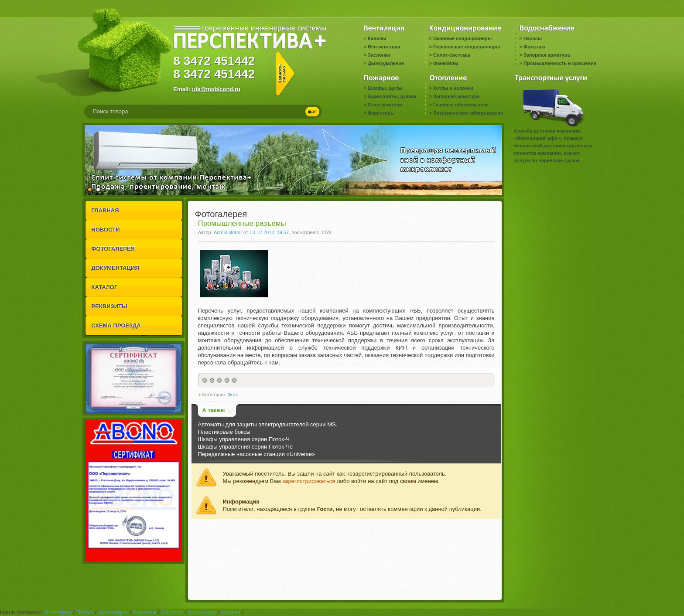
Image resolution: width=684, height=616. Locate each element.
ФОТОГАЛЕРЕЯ (113, 249)
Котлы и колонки (453, 88)
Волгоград (58, 612)
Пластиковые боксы (224, 432)
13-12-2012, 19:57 (269, 232)
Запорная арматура (547, 55)
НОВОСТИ (106, 230)
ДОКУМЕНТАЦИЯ (115, 268)
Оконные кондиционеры (462, 38)
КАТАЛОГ (105, 287)
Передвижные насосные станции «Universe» (257, 454)
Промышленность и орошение (560, 63)
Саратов (172, 612)
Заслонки (379, 55)
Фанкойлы (446, 63)
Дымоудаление (386, 63)
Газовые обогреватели (460, 105)
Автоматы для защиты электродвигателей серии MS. (268, 424)
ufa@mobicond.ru (216, 89)
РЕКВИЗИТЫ (109, 306)
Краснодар (202, 612)
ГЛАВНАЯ (105, 210)
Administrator (228, 232)
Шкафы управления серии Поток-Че (246, 447)
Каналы (377, 38)
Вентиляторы (384, 47)
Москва (231, 612)
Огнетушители (385, 105)
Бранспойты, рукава (392, 96)
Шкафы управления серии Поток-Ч (244, 439)
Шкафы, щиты (385, 88)
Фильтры (534, 47)
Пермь (85, 612)
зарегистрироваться (309, 481)
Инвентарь (381, 113)
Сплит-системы (452, 55)
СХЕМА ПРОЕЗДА (116, 325)
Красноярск (113, 612)
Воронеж (145, 612)
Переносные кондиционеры (467, 47)
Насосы (533, 38)
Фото (233, 395)
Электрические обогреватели (468, 113)
